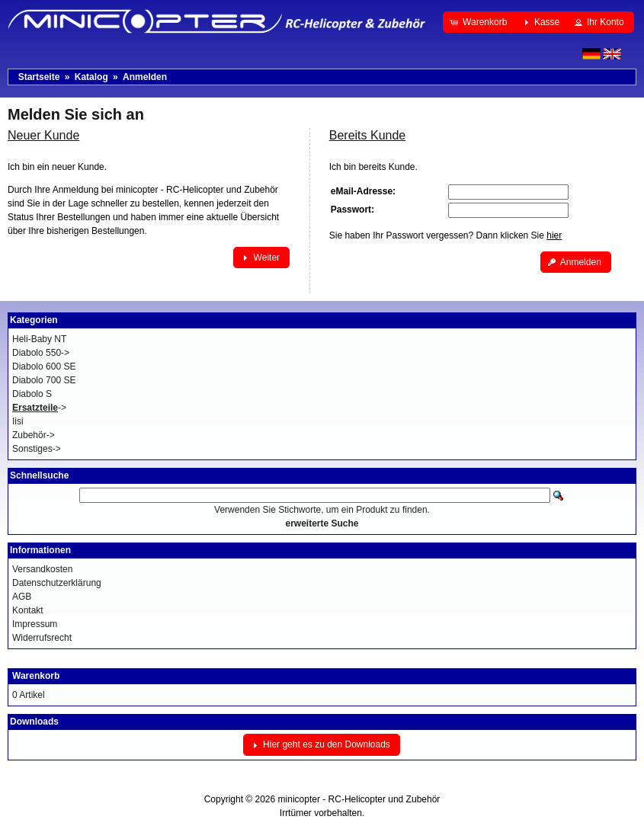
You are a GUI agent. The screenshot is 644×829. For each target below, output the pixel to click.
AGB (22, 597)
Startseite (39, 77)
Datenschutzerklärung (57, 583)
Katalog (91, 77)
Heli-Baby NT (39, 339)
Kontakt (28, 610)
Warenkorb (36, 676)
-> (39, 408)
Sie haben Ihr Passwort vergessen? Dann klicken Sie (446, 235)
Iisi (18, 421)
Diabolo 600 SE (44, 366)
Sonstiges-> (37, 449)
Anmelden (145, 77)
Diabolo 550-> (41, 353)
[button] (480, 22)
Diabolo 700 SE (44, 380)
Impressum (35, 624)
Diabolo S (32, 394)
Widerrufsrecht (42, 638)
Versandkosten (42, 569)
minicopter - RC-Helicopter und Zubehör (359, 799)
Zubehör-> (34, 435)
